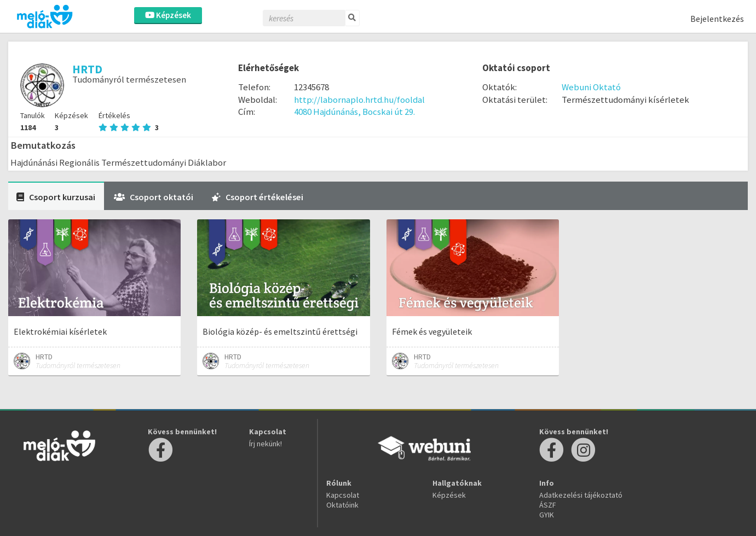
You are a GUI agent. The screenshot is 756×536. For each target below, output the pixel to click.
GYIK (547, 515)
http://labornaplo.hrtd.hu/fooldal (359, 100)
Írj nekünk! (266, 444)
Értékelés (129, 121)
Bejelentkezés (717, 19)
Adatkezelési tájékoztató (581, 495)
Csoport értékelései (258, 197)
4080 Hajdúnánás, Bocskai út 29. (354, 112)
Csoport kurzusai (56, 197)
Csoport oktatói (154, 197)
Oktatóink (342, 505)
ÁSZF (548, 505)
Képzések (168, 15)
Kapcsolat (343, 495)
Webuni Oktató (591, 87)
